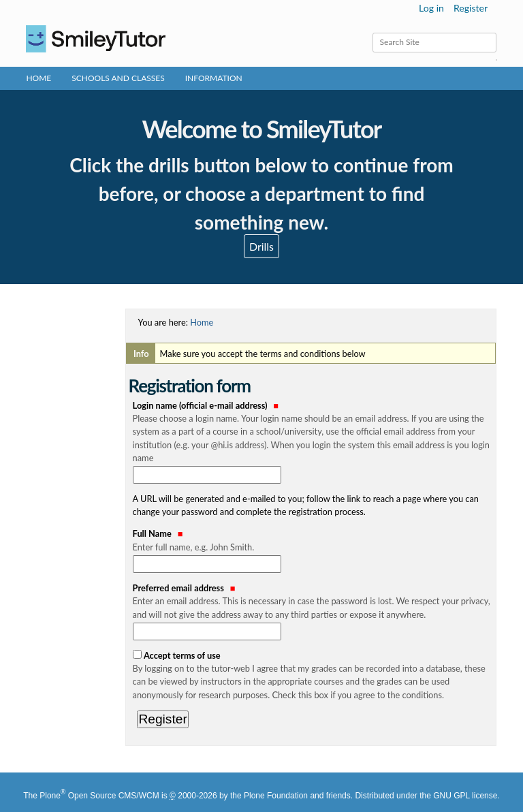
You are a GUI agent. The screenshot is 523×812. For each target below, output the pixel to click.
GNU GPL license (465, 796)
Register (471, 8)
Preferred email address (313, 602)
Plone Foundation (276, 796)
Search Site (371, 32)
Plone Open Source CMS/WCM (99, 796)
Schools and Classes (118, 78)
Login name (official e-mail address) (313, 432)
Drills (261, 246)
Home (38, 78)
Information (214, 78)
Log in (431, 8)
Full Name (313, 541)
